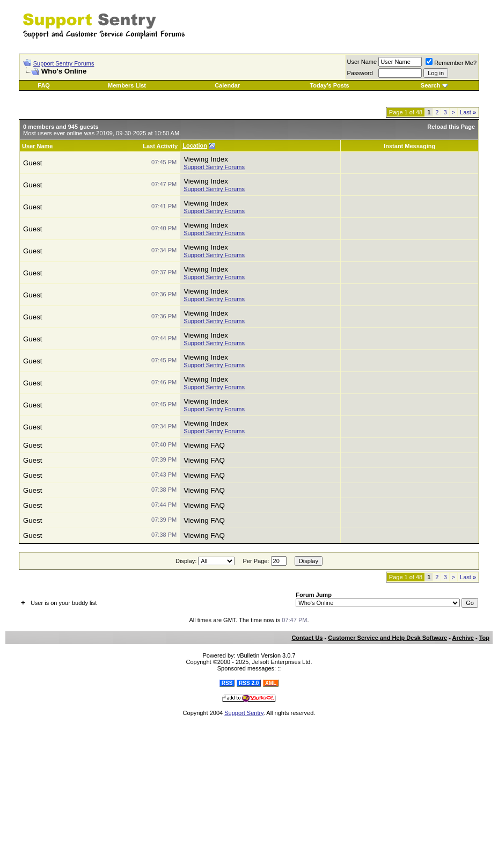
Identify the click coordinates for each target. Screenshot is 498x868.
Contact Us (307, 638)
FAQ (44, 85)
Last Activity (160, 146)
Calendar (227, 85)
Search (431, 85)
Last (468, 112)
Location (195, 145)
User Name (37, 146)
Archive (463, 638)
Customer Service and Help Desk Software (387, 638)
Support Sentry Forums (64, 63)
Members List (127, 85)
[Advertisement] (359, 20)
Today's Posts (329, 85)
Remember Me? (451, 63)
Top (484, 638)
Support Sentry (244, 713)
